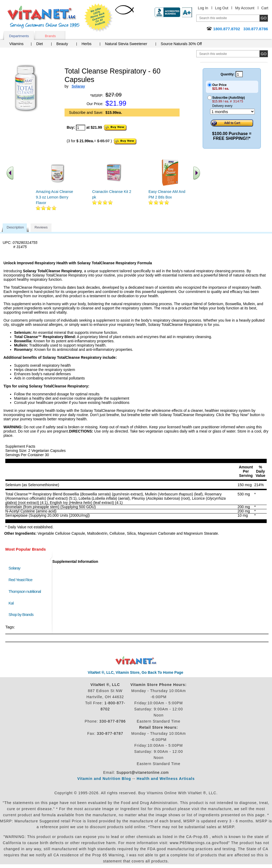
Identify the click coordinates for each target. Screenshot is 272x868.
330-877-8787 (110, 733)
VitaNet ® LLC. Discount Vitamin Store (136, 661)
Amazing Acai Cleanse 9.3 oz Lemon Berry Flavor (54, 197)
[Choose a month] (232, 112)
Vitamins (16, 44)
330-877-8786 (112, 721)
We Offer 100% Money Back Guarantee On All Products (99, 18)
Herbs (86, 44)
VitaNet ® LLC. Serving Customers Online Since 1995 (44, 17)
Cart (265, 8)
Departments (19, 36)
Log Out (222, 8)
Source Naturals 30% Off (181, 44)
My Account (245, 8)
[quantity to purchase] (81, 128)
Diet (39, 44)
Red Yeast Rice (20, 580)
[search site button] (264, 54)
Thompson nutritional (25, 591)
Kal (11, 603)
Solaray (14, 568)
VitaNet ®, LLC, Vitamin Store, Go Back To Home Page (135, 672)
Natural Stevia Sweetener (126, 44)
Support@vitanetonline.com (143, 772)
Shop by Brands (22, 614)
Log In (203, 8)
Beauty (62, 44)
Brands (50, 36)
